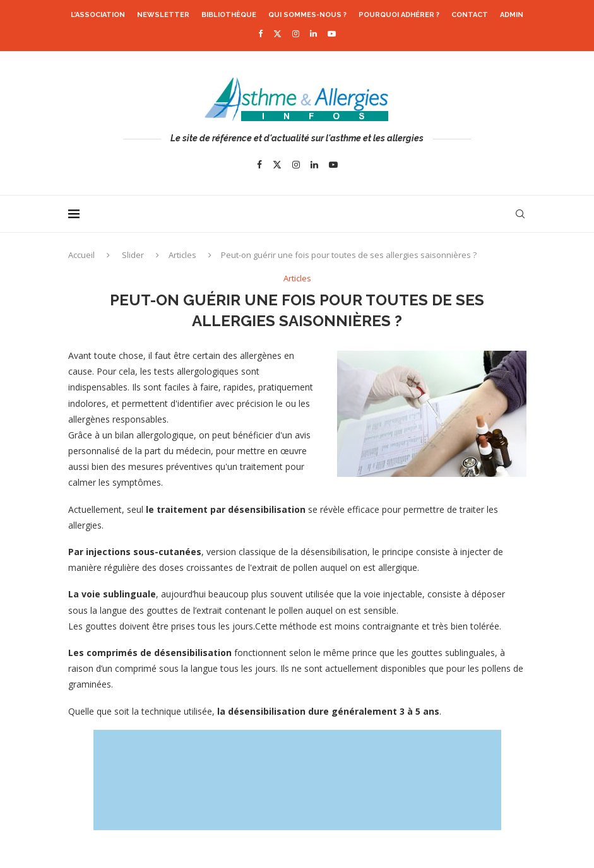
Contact (470, 15)
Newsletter (163, 15)
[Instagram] (296, 33)
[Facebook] (260, 33)
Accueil (81, 255)
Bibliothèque (229, 15)
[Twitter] (277, 33)
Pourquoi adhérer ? (399, 15)
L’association (98, 15)
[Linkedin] (313, 33)
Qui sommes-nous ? (307, 15)
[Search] (520, 214)
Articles (182, 255)
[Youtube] (332, 33)
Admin (512, 15)
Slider (133, 255)
